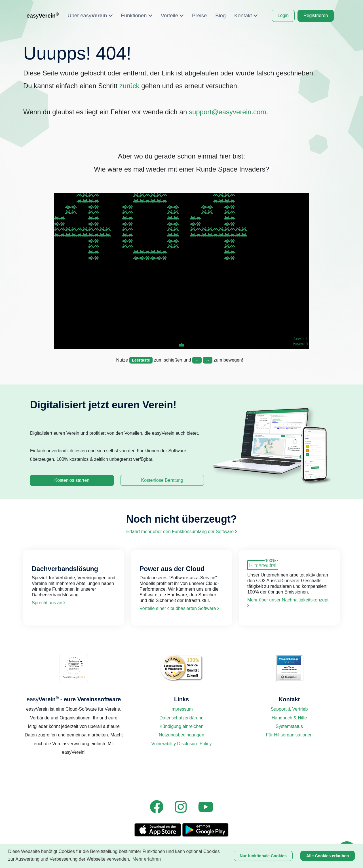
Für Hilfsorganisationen (289, 735)
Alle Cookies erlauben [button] (328, 856)
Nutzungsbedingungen (181, 735)
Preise (199, 15)
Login (283, 15)
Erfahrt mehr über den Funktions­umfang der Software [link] (181, 532)
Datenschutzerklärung (181, 718)
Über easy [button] (90, 15)
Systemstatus (289, 726)
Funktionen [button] (137, 15)
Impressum (181, 709)
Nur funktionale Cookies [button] (263, 856)
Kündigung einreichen (182, 726)
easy (43, 15)
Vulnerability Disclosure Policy (182, 744)
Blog (220, 15)
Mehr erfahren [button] (147, 859)
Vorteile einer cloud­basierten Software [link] (179, 608)
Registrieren (316, 15)
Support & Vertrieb (289, 709)
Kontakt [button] (246, 15)
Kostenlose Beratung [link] (162, 480)
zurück (129, 86)
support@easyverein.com (227, 112)
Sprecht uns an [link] (48, 603)
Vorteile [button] (172, 15)
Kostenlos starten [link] (72, 480)
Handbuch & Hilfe (289, 718)
